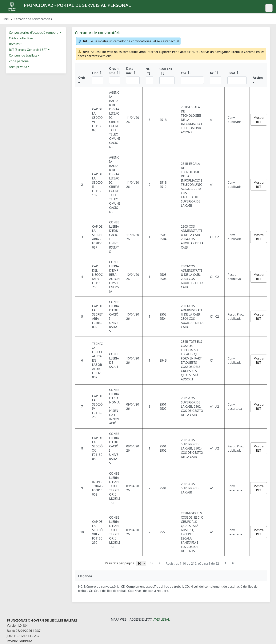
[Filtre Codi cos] (167, 80)
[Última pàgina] (233, 563)
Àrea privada (18, 67)
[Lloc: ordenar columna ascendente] (98, 75)
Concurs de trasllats (23, 55)
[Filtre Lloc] (98, 80)
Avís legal (162, 619)
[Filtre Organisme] (115, 80)
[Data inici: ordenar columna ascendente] (133, 75)
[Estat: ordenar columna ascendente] (237, 75)
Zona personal (19, 61)
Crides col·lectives (21, 38)
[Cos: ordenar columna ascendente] (192, 75)
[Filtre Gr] (216, 80)
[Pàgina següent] (226, 563)
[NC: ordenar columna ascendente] (150, 75)
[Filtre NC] (150, 80)
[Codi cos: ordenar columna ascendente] (167, 75)
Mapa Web (119, 619)
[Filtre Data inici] (133, 80)
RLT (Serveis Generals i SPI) (28, 50)
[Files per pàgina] (141, 563)
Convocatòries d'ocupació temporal (34, 33)
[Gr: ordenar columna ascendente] (216, 75)
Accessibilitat (141, 619)
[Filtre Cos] (192, 80)
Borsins (14, 44)
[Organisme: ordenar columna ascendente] (115, 75)
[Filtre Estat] (237, 80)
